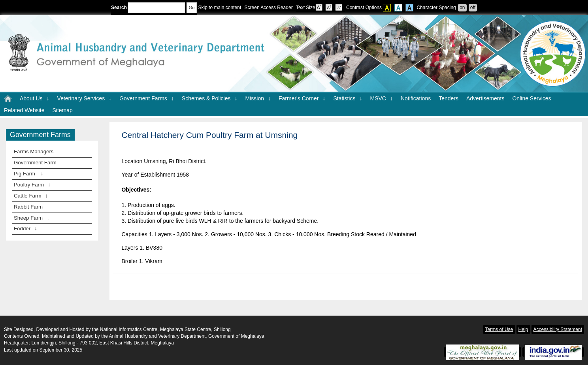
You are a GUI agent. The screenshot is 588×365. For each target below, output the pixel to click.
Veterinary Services (85, 98)
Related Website (24, 110)
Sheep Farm (32, 218)
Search (148, 8)
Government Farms (147, 98)
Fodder (25, 229)
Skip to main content (220, 8)
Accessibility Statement (558, 329)
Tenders (449, 98)
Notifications (416, 98)
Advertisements (485, 98)
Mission (258, 98)
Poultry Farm (32, 185)
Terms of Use (499, 329)
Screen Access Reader (269, 8)
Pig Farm (28, 174)
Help (523, 329)
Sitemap (62, 110)
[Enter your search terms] (156, 8)
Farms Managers (34, 151)
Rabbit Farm (28, 207)
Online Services (531, 98)
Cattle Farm (31, 196)
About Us (35, 98)
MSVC (381, 98)
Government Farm (35, 163)
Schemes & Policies (210, 98)
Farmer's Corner (302, 98)
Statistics (348, 98)
